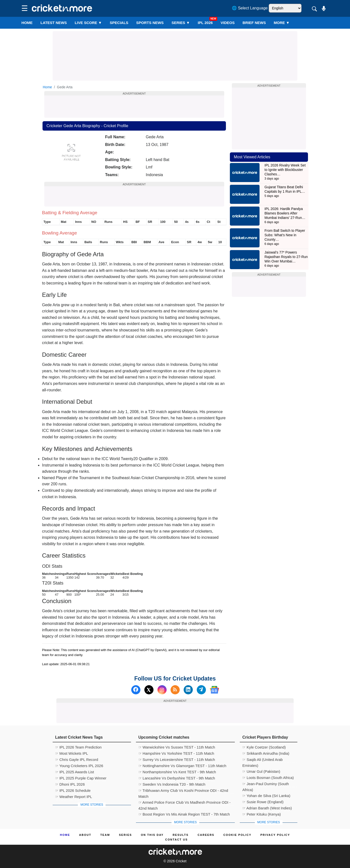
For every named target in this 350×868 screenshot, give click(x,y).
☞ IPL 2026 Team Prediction (78, 747)
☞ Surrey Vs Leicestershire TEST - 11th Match (177, 760)
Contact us (176, 840)
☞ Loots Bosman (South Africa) (268, 778)
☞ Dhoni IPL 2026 (70, 784)
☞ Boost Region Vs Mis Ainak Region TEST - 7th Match (184, 814)
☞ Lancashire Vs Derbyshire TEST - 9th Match (177, 778)
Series (181, 23)
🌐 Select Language (250, 8)
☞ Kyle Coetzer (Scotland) (264, 747)
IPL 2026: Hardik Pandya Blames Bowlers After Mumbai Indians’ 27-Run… (285, 213)
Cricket (181, 861)
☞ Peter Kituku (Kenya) (262, 814)
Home (27, 23)
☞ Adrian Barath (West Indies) (267, 808)
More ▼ (282, 23)
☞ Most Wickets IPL (72, 753)
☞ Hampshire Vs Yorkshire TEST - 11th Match (176, 753)
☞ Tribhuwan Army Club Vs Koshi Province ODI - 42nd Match (183, 791)
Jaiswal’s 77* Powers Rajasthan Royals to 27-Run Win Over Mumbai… (286, 257)
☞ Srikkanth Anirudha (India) (266, 753)
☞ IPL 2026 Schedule (73, 790)
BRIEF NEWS (254, 23)
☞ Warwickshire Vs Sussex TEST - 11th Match (177, 747)
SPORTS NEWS (150, 23)
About (85, 835)
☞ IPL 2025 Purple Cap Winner (81, 778)
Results (181, 835)
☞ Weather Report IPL (74, 797)
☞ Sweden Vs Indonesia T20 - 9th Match (172, 784)
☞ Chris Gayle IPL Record (77, 760)
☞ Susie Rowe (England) (263, 802)
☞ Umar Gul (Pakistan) (261, 771)
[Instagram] (162, 690)
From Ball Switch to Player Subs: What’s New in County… (285, 235)
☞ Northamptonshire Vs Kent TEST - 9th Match (177, 772)
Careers (206, 835)
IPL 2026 (205, 23)
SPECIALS (119, 23)
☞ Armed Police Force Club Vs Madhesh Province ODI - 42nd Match (185, 803)
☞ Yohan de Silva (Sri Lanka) (266, 796)
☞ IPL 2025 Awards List (75, 772)
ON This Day (152, 835)
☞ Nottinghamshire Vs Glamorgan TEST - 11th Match (182, 766)
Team (105, 835)
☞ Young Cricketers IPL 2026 (79, 766)
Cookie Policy (237, 835)
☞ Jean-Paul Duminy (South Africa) (265, 784)
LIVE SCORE (88, 23)
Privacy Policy (275, 835)
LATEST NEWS (54, 23)
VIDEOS (228, 23)
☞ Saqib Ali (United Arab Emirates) (262, 760)
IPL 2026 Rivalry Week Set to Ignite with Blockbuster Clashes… (285, 170)
